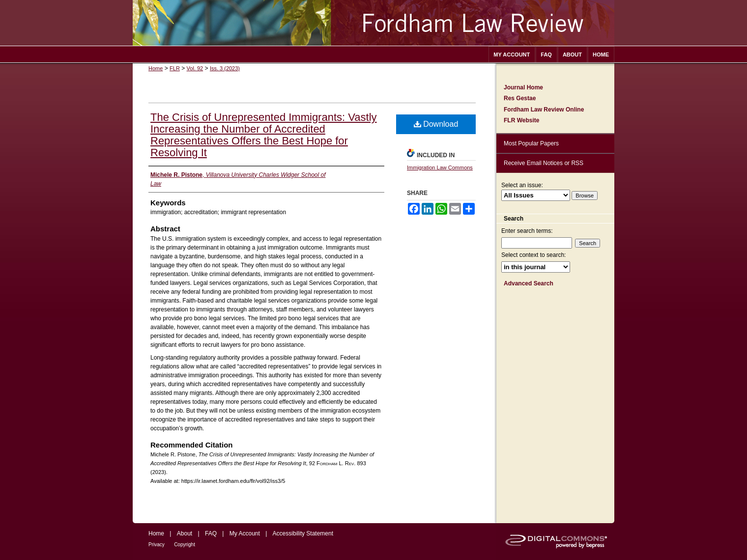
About (185, 533)
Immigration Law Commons (440, 168)
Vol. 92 (195, 68)
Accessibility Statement (303, 533)
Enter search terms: (527, 231)
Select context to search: (533, 255)
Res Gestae (520, 98)
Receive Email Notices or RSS (544, 163)
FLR (175, 68)
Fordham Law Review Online (544, 110)
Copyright (185, 545)
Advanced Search (529, 283)
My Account (245, 533)
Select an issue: (522, 185)
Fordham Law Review (373, 23)
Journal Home (523, 87)
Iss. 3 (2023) (225, 68)
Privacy (157, 545)
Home (156, 68)
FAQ (211, 533)
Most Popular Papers (531, 143)
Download (436, 124)
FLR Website (521, 120)
